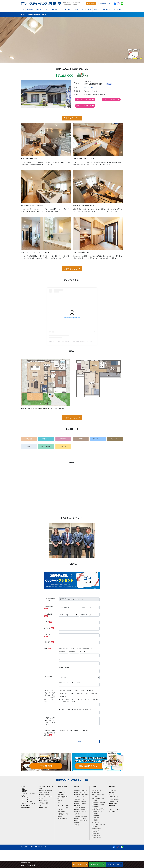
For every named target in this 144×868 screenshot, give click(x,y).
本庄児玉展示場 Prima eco (81, 810)
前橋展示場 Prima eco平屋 (81, 795)
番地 (60, 660)
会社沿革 (112, 795)
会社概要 (112, 793)
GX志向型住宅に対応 (62, 814)
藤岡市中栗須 (95, 833)
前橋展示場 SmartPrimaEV (81, 797)
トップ (25, 14)
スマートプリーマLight (63, 805)
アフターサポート (44, 805)
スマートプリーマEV (62, 807)
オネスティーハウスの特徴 (69, 10)
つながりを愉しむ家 (62, 818)
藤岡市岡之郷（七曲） (98, 811)
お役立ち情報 (25, 808)
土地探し (97, 10)
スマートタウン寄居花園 (98, 824)
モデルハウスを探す (42, 10)
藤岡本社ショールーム (80, 825)
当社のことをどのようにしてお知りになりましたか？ (50, 696)
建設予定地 (48, 677)
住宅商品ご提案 (86, 10)
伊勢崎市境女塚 (96, 835)
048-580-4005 (88, 88)
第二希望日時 (49, 615)
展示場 (77, 787)
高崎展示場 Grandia (79, 793)
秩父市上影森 (95, 822)
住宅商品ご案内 (62, 787)
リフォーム (118, 10)
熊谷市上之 (95, 827)
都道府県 (72, 652)
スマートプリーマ (62, 790)
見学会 (23, 789)
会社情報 (91, 4)
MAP (110, 84)
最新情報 (30, 10)
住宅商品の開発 (44, 803)
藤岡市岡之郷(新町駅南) (98, 809)
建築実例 (55, 10)
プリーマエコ (60, 803)
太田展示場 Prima (79, 799)
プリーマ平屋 (60, 795)
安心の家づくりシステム (46, 790)
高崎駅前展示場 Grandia (80, 804)
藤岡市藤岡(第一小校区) (98, 805)
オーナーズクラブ (105, 4)
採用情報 (112, 805)
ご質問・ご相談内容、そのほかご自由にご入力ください (50, 721)
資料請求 (98, 864)
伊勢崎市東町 (95, 793)
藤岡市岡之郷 (95, 807)
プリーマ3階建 (61, 812)
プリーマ (59, 801)
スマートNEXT (61, 793)
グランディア (60, 810)
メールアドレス (50, 635)
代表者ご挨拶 (113, 790)
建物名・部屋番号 (65, 667)
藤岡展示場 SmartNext (80, 801)
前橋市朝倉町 (95, 816)
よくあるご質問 (113, 801)
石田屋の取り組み (114, 797)
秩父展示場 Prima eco (80, 812)
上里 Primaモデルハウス (81, 821)
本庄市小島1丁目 (96, 790)
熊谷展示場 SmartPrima (80, 816)
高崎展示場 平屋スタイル (81, 790)
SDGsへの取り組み (114, 799)
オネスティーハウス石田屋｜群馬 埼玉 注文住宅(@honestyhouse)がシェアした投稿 (73, 342)
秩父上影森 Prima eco (80, 814)
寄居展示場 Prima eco (80, 818)
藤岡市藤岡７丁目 (96, 829)
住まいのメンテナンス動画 (28, 803)
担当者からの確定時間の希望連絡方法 (50, 733)
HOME (23, 787)
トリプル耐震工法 (44, 793)
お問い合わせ (113, 803)
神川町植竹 (95, 820)
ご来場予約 (80, 864)
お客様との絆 (43, 807)
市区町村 (83, 652)
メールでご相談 (115, 864)
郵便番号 (62, 652)
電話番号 (49, 642)
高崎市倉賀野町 (96, 831)
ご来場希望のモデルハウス (50, 600)
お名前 (48, 622)
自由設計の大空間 (44, 795)
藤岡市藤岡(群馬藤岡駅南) (98, 802)
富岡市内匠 (95, 813)
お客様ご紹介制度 (26, 806)
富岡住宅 (77, 823)
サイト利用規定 (113, 811)
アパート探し (107, 10)
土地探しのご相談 (96, 838)
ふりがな (49, 628)
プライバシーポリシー (115, 809)
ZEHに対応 (60, 816)
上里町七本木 (95, 818)
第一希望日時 (49, 608)
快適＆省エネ (43, 801)
